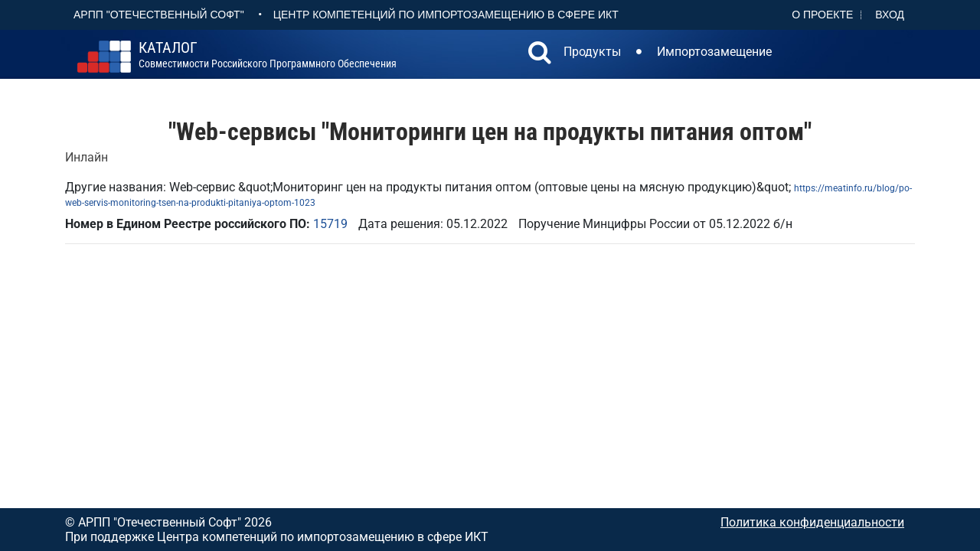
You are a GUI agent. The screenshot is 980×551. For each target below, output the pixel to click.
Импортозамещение (714, 52)
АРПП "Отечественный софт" (159, 15)
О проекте (822, 15)
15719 (330, 224)
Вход (890, 15)
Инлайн (87, 157)
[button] (540, 54)
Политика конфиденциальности (812, 522)
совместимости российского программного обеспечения (268, 55)
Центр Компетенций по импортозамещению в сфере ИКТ (446, 15)
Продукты (592, 52)
